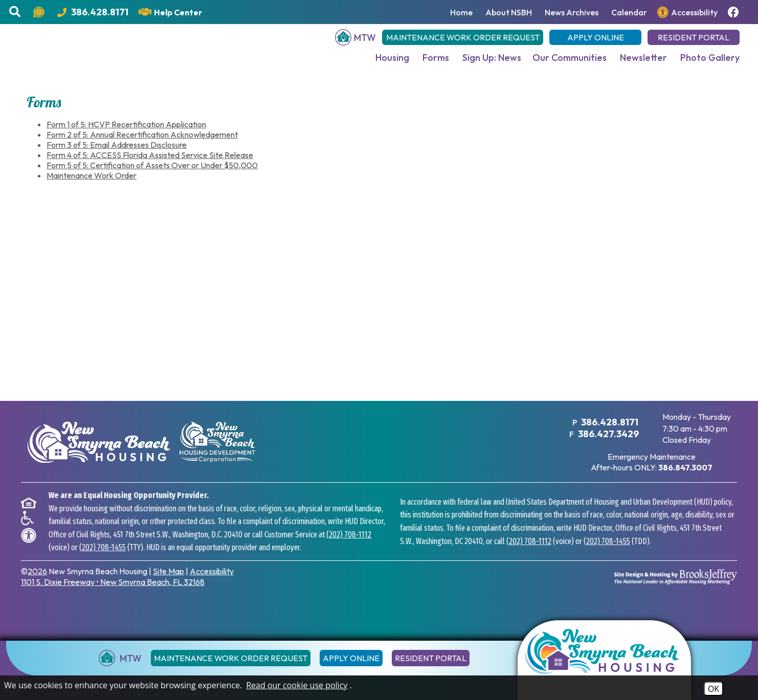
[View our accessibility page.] (687, 12)
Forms (436, 63)
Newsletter (643, 63)
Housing (392, 63)
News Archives (572, 12)
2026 (37, 582)
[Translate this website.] (40, 12)
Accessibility (212, 582)
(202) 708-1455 (103, 558)
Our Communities (570, 63)
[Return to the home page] (604, 660)
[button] (16, 12)
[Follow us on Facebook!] (735, 12)
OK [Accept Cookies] (714, 689)
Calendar (629, 12)
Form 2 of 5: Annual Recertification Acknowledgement (142, 145)
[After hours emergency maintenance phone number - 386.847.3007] (685, 478)
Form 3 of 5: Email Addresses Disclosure (117, 155)
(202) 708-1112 (349, 545)
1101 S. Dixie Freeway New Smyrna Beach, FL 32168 (113, 593)
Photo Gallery (710, 63)
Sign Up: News (492, 63)
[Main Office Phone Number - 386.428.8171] (93, 12)
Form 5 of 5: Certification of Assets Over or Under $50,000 (152, 176)
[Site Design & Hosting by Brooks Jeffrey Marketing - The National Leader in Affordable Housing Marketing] (676, 587)
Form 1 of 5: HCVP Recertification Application (126, 135)
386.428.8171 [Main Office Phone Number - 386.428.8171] (609, 433)
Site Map (169, 582)
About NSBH (509, 12)
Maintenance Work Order (92, 186)
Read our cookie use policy (297, 685)
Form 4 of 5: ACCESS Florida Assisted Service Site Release (150, 166)
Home (461, 12)
